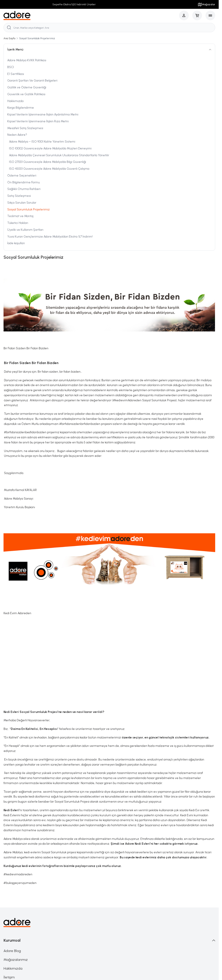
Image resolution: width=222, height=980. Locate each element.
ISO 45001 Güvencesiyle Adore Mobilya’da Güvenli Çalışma (49, 169)
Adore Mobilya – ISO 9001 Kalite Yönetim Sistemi (42, 142)
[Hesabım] (184, 15)
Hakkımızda (15, 101)
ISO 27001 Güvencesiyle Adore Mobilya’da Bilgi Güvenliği (48, 162)
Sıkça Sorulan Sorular (22, 203)
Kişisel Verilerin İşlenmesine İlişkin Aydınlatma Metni (43, 115)
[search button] (9, 28)
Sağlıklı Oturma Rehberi (24, 189)
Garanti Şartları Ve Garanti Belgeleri (32, 81)
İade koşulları (16, 244)
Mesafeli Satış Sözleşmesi (25, 129)
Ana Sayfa (9, 39)
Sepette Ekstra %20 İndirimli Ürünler (74, 4)
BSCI (11, 68)
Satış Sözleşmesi (19, 196)
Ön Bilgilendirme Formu (24, 183)
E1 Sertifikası (16, 74)
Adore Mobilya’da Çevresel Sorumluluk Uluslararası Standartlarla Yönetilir (59, 156)
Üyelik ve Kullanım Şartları (25, 230)
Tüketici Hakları (18, 223)
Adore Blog (12, 951)
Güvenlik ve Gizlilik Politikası (26, 95)
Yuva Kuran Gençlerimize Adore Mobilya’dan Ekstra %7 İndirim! (50, 237)
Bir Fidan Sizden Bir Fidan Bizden (26, 349)
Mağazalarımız (16, 960)
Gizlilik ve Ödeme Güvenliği (27, 88)
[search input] (109, 28)
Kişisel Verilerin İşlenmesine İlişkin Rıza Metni (38, 122)
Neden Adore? (17, 135)
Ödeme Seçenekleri (22, 176)
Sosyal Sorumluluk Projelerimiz (28, 210)
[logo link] (17, 16)
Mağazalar (206, 4)
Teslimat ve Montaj (20, 217)
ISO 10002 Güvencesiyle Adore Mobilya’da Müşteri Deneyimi (50, 149)
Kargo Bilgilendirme (21, 108)
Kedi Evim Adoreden (17, 614)
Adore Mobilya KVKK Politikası (27, 61)
